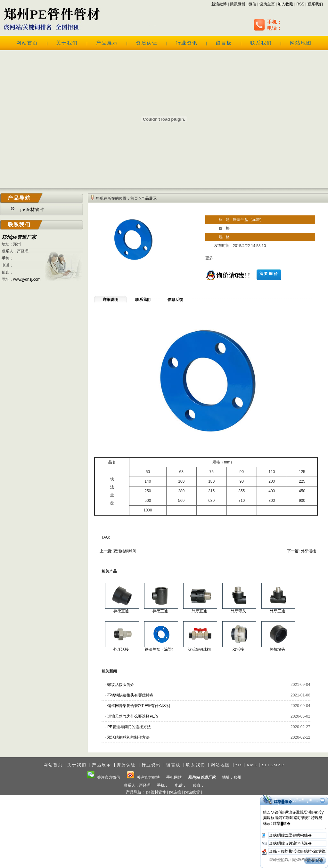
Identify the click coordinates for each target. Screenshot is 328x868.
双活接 (238, 649)
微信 (252, 4)
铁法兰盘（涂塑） (160, 649)
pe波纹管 (192, 792)
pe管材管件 (33, 209)
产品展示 (107, 43)
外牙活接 (308, 551)
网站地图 (301, 43)
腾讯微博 (238, 4)
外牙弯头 (238, 611)
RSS (300, 4)
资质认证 (147, 43)
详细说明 (111, 300)
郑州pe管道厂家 (19, 237)
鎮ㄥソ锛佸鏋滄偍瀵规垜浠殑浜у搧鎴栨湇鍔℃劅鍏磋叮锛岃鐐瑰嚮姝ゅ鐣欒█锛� (294, 819)
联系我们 (315, 4)
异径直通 (121, 611)
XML (252, 765)
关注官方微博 (143, 777)
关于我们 (67, 43)
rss (239, 765)
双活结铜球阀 (125, 551)
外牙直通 (199, 611)
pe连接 (175, 792)
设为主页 (267, 4)
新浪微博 (219, 4)
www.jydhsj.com (27, 279)
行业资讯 (187, 43)
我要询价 (269, 274)
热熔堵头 (277, 649)
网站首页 (27, 43)
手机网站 (174, 777)
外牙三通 (277, 611)
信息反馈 (175, 300)
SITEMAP (273, 765)
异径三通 (160, 611)
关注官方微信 (103, 777)
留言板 (224, 43)
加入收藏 (285, 4)
